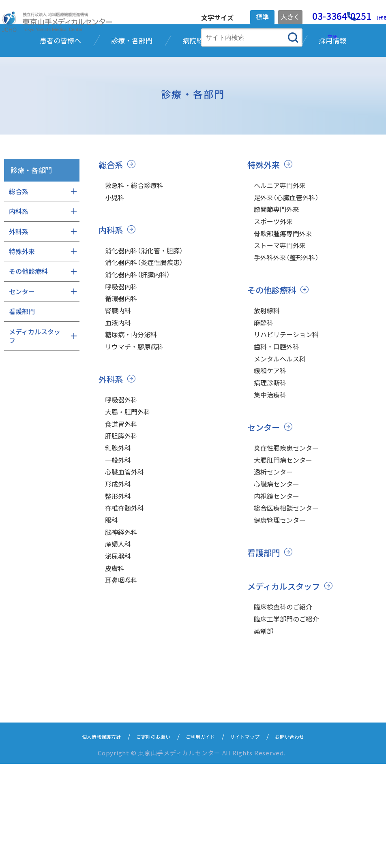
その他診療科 (273, 357)
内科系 (111, 286)
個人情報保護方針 (86, 840)
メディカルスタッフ (285, 684)
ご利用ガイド (202, 840)
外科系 (111, 454)
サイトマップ (254, 840)
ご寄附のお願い (147, 840)
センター (264, 511)
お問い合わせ (306, 840)
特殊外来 (264, 217)
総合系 (111, 217)
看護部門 (264, 650)
